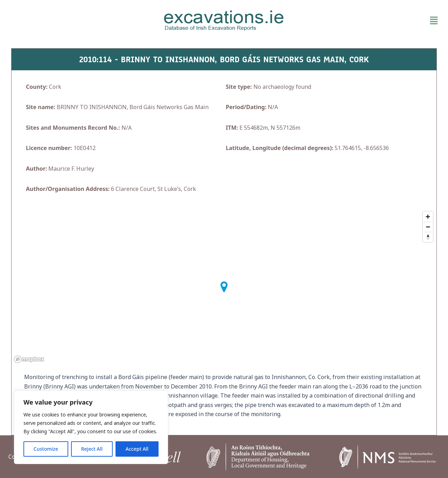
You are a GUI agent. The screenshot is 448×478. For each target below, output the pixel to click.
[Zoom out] (428, 227)
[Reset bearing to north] (428, 237)
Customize (46, 449)
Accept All (137, 449)
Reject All (92, 449)
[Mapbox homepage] (29, 359)
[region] (91, 427)
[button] (371, 21)
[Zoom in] (428, 217)
